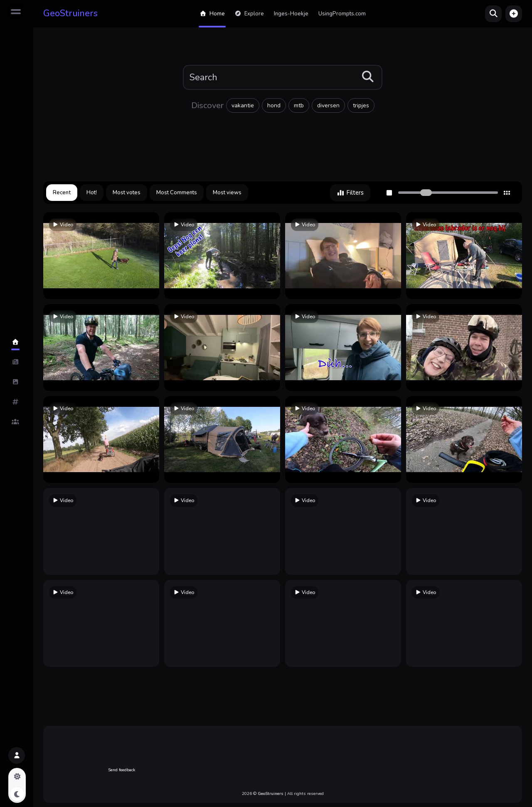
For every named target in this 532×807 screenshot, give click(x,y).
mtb (299, 105)
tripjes (361, 105)
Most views (227, 193)
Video (63, 225)
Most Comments (177, 193)
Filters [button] (350, 193)
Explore (249, 14)
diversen (328, 105)
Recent (62, 193)
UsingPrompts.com (342, 14)
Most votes (127, 193)
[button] (514, 14)
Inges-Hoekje (291, 14)
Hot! (92, 193)
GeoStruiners (70, 13)
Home (212, 14)
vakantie (243, 105)
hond (274, 105)
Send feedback (122, 770)
